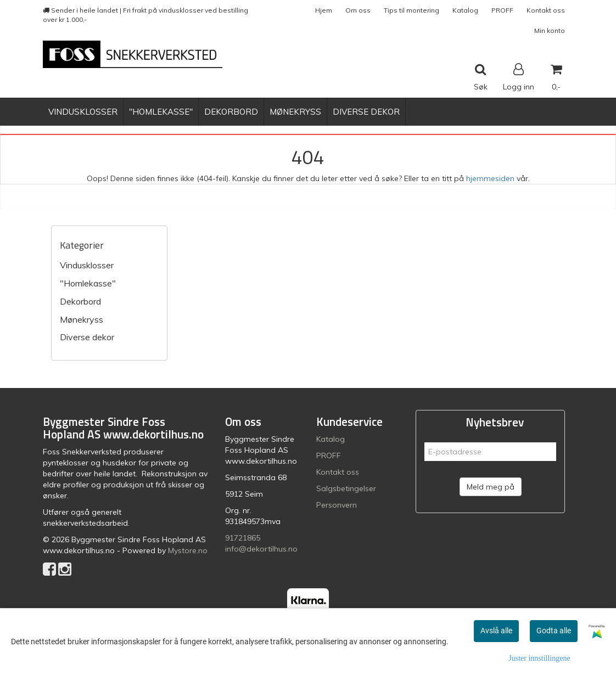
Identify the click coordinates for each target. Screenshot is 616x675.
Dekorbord (80, 301)
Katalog (465, 10)
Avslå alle (496, 631)
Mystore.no (188, 550)
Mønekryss (82, 319)
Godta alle (554, 631)
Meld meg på (491, 487)
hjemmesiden (490, 178)
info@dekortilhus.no (261, 549)
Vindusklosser (87, 265)
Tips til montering (411, 10)
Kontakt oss (546, 10)
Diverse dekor (87, 337)
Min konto (550, 30)
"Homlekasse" (88, 283)
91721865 (243, 538)
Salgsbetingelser (346, 488)
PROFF (502, 10)
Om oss (358, 10)
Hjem (324, 10)
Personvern (337, 505)
